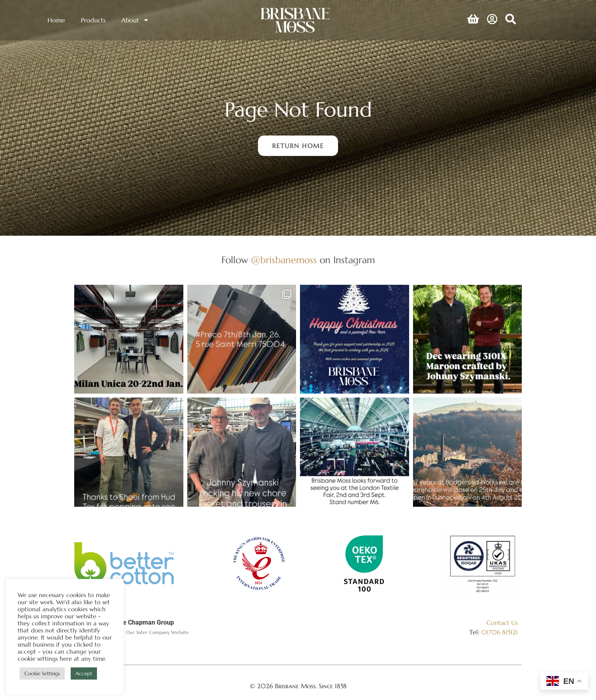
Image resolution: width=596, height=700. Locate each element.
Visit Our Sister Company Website (152, 632)
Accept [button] (84, 673)
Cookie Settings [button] (42, 673)
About (135, 20)
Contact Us (502, 623)
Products (93, 20)
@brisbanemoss (284, 260)
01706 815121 (500, 632)
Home (56, 20)
